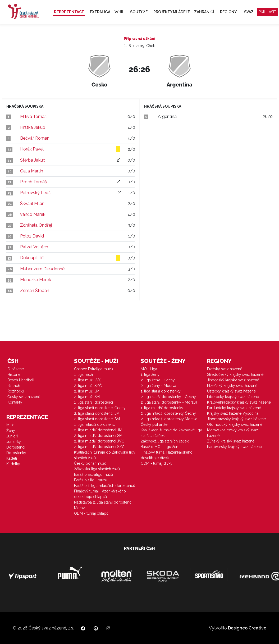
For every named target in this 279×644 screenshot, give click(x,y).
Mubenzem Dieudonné (42, 269)
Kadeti (12, 458)
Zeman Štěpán (35, 291)
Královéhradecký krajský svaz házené (239, 402)
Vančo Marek (33, 214)
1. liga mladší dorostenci (95, 424)
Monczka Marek (36, 280)
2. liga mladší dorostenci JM (98, 430)
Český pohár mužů (90, 463)
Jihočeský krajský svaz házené (233, 380)
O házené (16, 369)
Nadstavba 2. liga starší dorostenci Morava (103, 505)
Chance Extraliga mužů (93, 369)
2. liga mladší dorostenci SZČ (99, 447)
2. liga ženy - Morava (158, 386)
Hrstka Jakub (33, 127)
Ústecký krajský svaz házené (231, 391)
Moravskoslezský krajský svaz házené (233, 433)
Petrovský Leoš (35, 193)
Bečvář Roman (35, 138)
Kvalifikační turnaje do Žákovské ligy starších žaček (171, 433)
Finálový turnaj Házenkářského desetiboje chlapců (100, 494)
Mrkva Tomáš (33, 117)
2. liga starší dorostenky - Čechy (168, 397)
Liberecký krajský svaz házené (233, 397)
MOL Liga (149, 369)
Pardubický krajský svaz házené (234, 408)
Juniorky (14, 442)
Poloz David (32, 236)
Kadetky (13, 464)
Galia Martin (32, 171)
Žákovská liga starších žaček (165, 441)
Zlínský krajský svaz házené (231, 441)
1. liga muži (83, 374)
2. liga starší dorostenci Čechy (100, 408)
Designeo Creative (247, 628)
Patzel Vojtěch (34, 247)
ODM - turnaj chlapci (92, 513)
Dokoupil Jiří (32, 258)
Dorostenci (16, 447)
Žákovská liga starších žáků (97, 469)
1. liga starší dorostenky (161, 391)
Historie (14, 374)
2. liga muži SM (87, 397)
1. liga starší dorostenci (93, 402)
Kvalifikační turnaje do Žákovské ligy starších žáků (105, 455)
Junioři (12, 436)
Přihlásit (267, 12)
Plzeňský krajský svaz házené (232, 386)
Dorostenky (16, 453)
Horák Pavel (32, 149)
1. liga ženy (150, 374)
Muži (10, 425)
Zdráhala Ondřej (36, 225)
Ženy (11, 431)
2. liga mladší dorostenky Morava (169, 419)
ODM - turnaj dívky (157, 463)
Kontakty (15, 402)
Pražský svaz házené (225, 369)
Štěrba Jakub (33, 160)
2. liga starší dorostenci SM (97, 419)
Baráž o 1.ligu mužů (91, 480)
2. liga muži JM (87, 391)
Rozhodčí (16, 391)
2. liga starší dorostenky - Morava (169, 402)
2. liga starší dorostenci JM (97, 413)
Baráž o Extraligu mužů (93, 474)
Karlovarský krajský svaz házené (234, 447)
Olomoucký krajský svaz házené (235, 424)
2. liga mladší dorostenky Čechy (168, 413)
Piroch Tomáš (33, 182)
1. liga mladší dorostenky (162, 408)
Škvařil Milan (32, 204)
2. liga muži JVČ (88, 380)
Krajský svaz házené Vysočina (233, 413)
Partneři (14, 386)
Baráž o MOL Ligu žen (159, 447)
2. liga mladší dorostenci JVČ (99, 441)
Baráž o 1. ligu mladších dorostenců (105, 486)
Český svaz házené (24, 397)
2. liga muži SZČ (88, 386)
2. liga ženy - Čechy (158, 380)
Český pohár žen (155, 424)
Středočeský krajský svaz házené (235, 374)
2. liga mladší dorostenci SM (98, 436)
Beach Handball (21, 380)
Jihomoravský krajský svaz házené (236, 419)
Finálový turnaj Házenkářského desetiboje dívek (167, 455)
